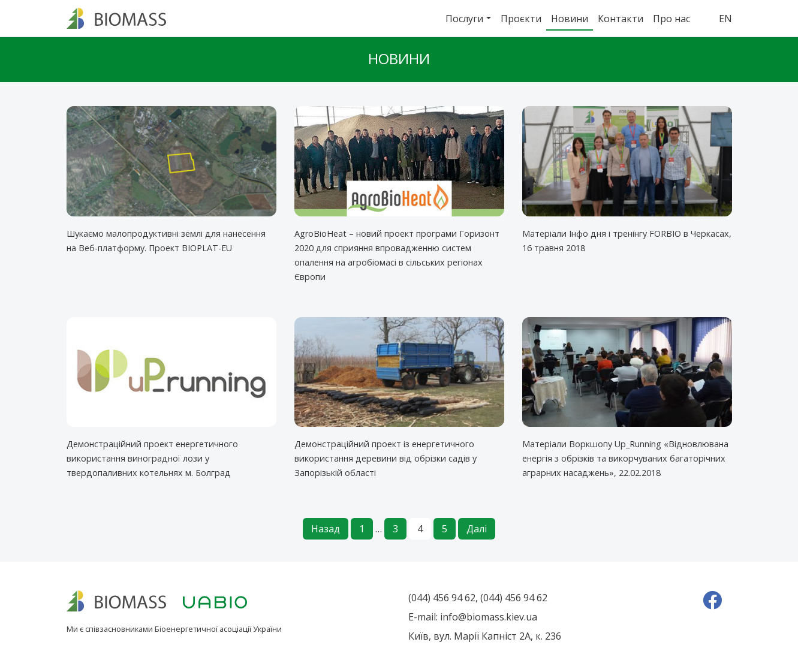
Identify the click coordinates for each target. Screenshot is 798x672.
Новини (570, 19)
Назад (326, 529)
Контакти (621, 19)
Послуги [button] (464, 19)
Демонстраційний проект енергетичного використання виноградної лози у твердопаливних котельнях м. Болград (152, 458)
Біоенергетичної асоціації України (218, 629)
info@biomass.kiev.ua (489, 617)
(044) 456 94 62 (442, 598)
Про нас (671, 19)
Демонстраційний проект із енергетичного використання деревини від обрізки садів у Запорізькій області (386, 458)
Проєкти (521, 19)
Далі (477, 529)
